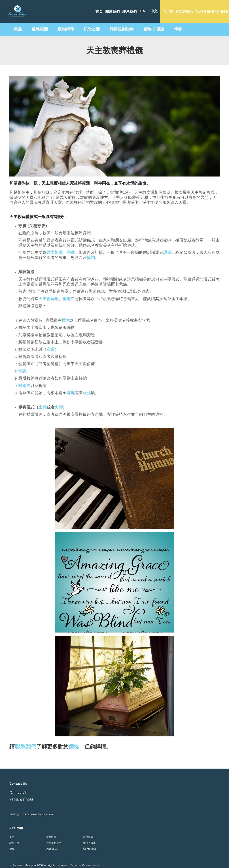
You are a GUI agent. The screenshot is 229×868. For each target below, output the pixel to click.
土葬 (42, 407)
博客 (12, 849)
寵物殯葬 (88, 837)
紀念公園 (14, 843)
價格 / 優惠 (89, 843)
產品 (12, 837)
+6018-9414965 (212, 12)
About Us (52, 849)
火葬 (59, 407)
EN (143, 11)
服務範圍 (51, 837)
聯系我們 (129, 12)
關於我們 (112, 12)
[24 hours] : (178, 12)
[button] (18, 29)
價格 (74, 747)
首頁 (99, 12)
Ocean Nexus (91, 865)
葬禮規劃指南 (54, 843)
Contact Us (90, 849)
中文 (154, 11)
